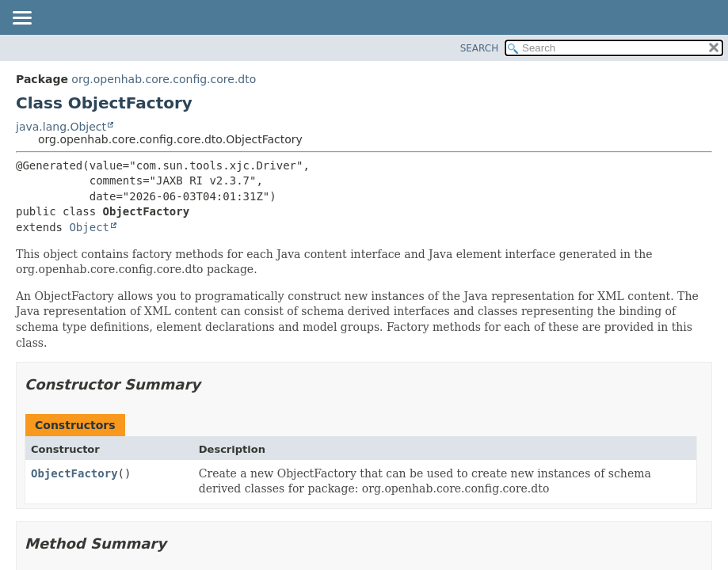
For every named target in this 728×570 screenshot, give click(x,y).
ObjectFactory (74, 473)
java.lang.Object (61, 127)
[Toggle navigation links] (21, 19)
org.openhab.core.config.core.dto (164, 79)
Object (89, 227)
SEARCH (480, 48)
